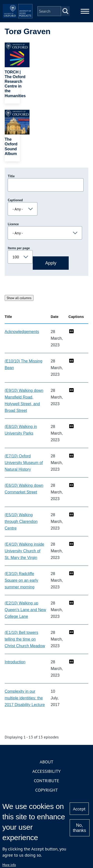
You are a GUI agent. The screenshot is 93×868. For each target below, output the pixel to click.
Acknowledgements (22, 332)
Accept (79, 809)
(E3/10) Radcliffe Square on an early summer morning (21, 580)
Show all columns (19, 298)
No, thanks (79, 828)
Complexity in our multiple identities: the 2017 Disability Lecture (25, 698)
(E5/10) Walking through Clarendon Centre (21, 522)
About (46, 762)
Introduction (15, 662)
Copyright (46, 790)
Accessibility (46, 771)
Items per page (19, 248)
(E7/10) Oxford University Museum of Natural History (24, 463)
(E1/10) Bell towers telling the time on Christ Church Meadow (25, 639)
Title (11, 176)
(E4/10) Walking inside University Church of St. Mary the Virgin (24, 551)
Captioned (15, 200)
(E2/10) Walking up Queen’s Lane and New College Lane (25, 610)
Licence (13, 224)
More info (9, 865)
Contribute (46, 781)
